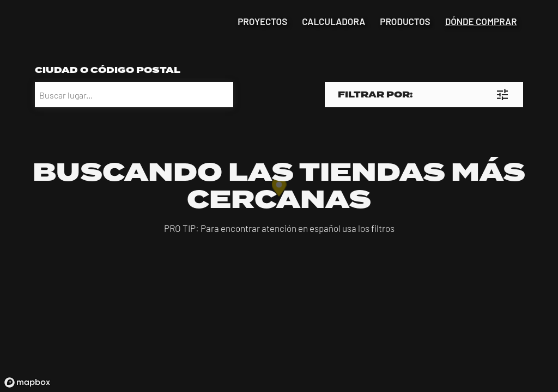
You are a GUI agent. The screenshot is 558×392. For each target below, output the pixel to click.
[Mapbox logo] (27, 382)
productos (405, 22)
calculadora (333, 22)
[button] (424, 94)
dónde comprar (481, 22)
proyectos (262, 22)
